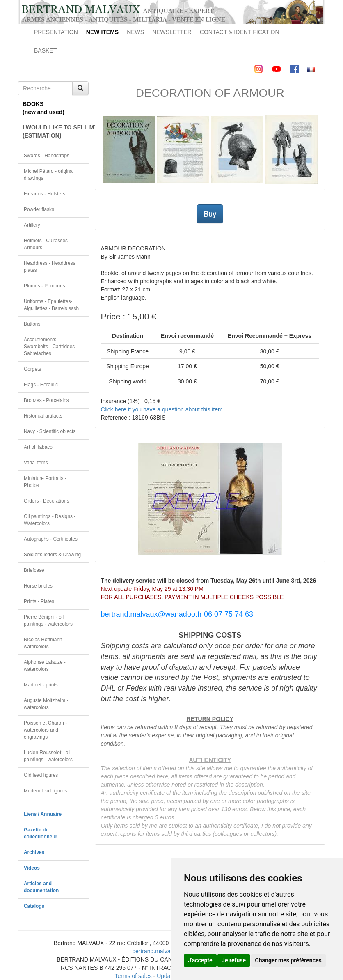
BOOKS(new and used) (43, 108)
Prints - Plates (39, 601)
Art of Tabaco (38, 447)
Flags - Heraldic (41, 385)
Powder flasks (39, 209)
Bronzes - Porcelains (46, 400)
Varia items (36, 463)
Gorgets (32, 369)
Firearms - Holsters (45, 194)
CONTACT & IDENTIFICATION (240, 32)
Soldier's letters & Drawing (52, 555)
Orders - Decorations (46, 501)
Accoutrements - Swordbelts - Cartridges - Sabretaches (51, 347)
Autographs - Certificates (51, 539)
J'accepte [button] (200, 960)
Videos (32, 868)
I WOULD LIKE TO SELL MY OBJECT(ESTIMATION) (56, 131)
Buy (210, 214)
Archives (34, 852)
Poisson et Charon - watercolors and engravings (45, 730)
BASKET (45, 50)
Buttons (32, 324)
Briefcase (34, 570)
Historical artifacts (43, 416)
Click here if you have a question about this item (162, 409)
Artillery (32, 225)
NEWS (135, 32)
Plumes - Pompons (44, 286)
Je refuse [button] (234, 960)
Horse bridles (38, 586)
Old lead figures (41, 775)
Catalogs (34, 906)
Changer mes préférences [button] (288, 960)
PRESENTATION (56, 32)
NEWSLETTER (172, 32)
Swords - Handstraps (47, 156)
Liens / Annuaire (43, 814)
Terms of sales (133, 976)
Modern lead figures (45, 791)
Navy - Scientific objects (50, 431)
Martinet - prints (41, 685)
